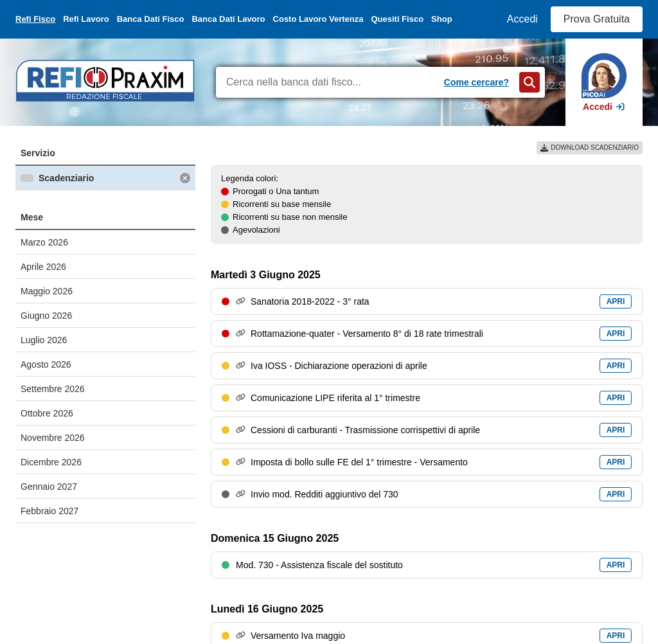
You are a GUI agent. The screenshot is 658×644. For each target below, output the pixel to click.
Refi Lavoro (86, 19)
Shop (442, 19)
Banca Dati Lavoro (228, 19)
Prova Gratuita (597, 19)
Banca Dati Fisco (151, 19)
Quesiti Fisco (397, 19)
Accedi (522, 19)
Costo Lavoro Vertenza (318, 19)
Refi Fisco (35, 19)
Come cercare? (476, 82)
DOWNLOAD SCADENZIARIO (590, 148)
